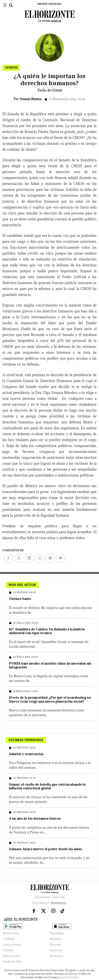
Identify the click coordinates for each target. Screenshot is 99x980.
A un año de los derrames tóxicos (35, 819)
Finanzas (55, 945)
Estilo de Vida (12, 962)
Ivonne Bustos (31, 99)
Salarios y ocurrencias (26, 754)
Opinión (8, 950)
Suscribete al (50, 903)
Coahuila (9, 939)
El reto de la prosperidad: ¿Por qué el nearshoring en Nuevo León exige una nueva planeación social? (50, 699)
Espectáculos (12, 956)
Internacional (12, 945)
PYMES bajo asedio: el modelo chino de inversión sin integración (50, 665)
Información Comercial (50, 897)
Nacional (55, 939)
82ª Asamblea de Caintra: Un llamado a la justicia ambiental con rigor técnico (47, 631)
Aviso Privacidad (69, 977)
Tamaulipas (57, 933)
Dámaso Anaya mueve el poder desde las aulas (45, 849)
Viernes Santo (20, 599)
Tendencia (56, 956)
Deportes (56, 950)
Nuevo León (11, 933)
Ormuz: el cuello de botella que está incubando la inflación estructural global (47, 786)
